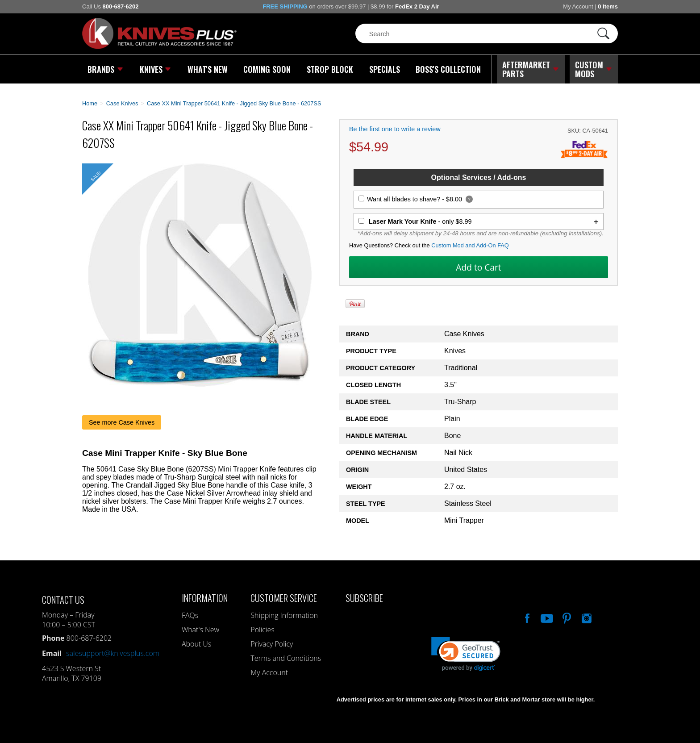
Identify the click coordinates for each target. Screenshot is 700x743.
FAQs (190, 615)
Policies (262, 630)
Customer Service (284, 598)
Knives (155, 69)
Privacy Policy (272, 644)
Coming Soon (267, 69)
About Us (196, 644)
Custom (594, 69)
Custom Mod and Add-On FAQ (470, 245)
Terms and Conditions (286, 658)
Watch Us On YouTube (546, 617)
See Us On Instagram (586, 617)
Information (205, 598)
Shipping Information (284, 615)
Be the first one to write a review (395, 129)
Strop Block (330, 69)
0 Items (608, 6)
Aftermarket (531, 69)
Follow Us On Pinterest (566, 617)
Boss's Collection (448, 69)
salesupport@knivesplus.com (113, 653)
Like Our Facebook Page (526, 617)
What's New (208, 69)
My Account (578, 6)
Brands (106, 69)
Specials (384, 69)
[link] (466, 654)
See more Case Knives (122, 422)
